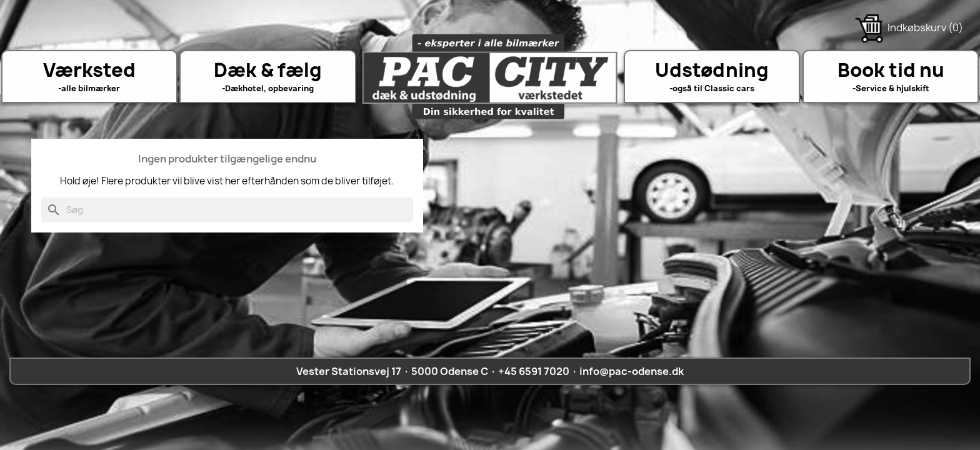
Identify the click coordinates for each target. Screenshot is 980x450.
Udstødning (712, 70)
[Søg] (227, 210)
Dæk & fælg (268, 70)
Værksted (89, 70)
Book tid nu (891, 70)
